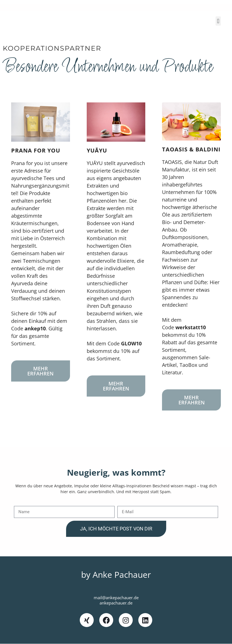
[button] (218, 21)
